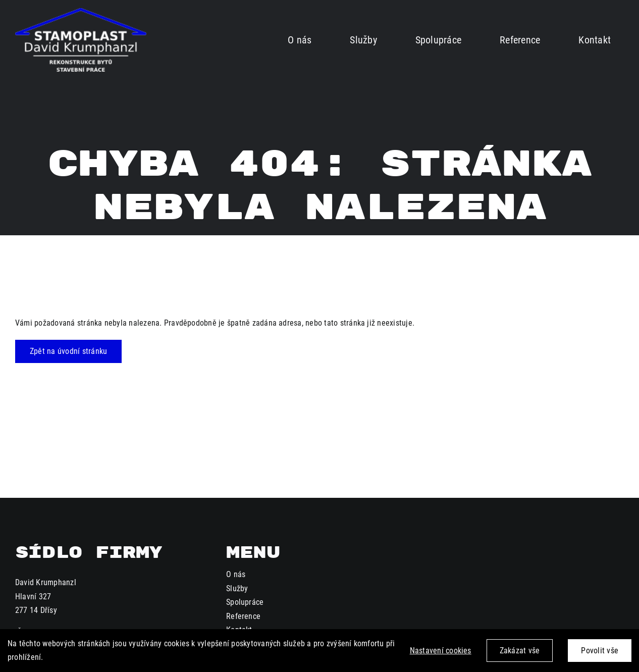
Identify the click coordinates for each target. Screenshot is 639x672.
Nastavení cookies (441, 651)
